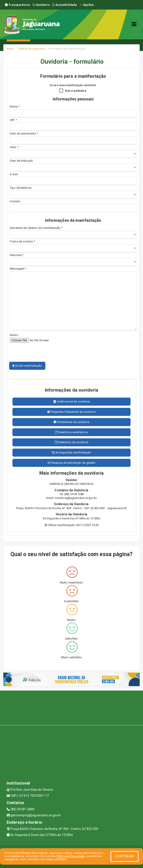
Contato (15, 201)
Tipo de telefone (21, 188)
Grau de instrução (21, 161)
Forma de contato (22, 241)
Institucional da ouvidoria (72, 401)
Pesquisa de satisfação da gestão (71, 463)
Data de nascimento (24, 133)
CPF (13, 120)
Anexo (14, 335)
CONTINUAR (125, 856)
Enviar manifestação (27, 366)
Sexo (14, 147)
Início (10, 49)
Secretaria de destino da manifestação (36, 228)
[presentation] (36, 350)
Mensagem (18, 269)
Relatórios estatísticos (71, 432)
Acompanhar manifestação (72, 452)
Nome (15, 107)
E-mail (14, 174)
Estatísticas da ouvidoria (71, 422)
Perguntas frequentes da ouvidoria (71, 412)
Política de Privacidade (70, 856)
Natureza (17, 255)
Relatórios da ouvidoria (71, 442)
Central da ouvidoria (31, 49)
